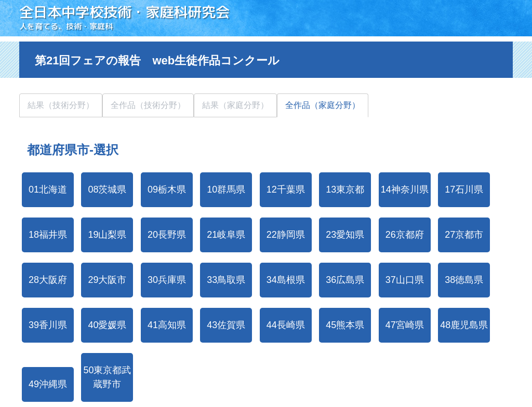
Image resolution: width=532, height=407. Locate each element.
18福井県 (48, 235)
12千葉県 (286, 189)
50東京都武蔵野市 (107, 377)
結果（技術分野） (61, 105)
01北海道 (48, 189)
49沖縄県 (48, 384)
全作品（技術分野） (148, 105)
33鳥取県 (226, 280)
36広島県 (345, 280)
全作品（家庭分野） (323, 105)
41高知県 (167, 325)
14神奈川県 (405, 189)
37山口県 (405, 280)
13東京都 (345, 189)
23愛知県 (345, 235)
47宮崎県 (405, 325)
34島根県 (286, 280)
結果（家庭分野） (235, 105)
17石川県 (464, 189)
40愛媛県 (107, 325)
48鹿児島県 (464, 325)
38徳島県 (464, 280)
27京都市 (464, 235)
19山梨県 (107, 235)
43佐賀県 (226, 325)
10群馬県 (226, 189)
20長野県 (167, 235)
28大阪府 (48, 280)
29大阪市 (107, 280)
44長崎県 (286, 325)
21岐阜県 (226, 235)
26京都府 (405, 235)
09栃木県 (167, 189)
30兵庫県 (167, 280)
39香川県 (48, 325)
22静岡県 (286, 235)
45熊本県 (345, 325)
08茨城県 (107, 189)
